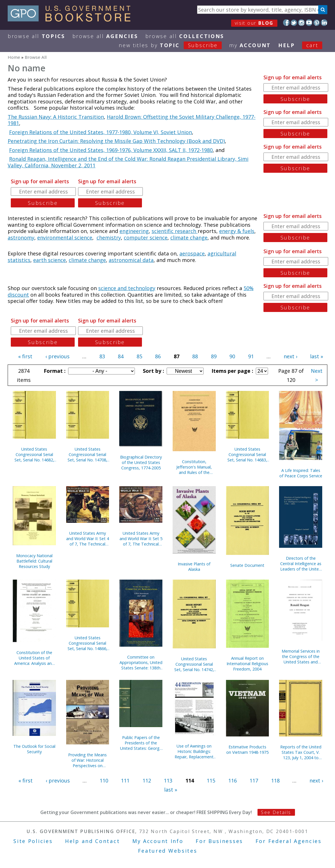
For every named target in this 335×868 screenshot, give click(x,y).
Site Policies (33, 841)
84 (121, 356)
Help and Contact (92, 841)
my (250, 45)
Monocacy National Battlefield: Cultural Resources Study (34, 561)
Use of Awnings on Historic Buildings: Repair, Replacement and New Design (194, 751)
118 (275, 780)
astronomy (21, 238)
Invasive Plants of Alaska (194, 567)
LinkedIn (324, 23)
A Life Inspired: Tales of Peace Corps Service (301, 473)
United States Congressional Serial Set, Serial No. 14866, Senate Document (87, 643)
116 (233, 780)
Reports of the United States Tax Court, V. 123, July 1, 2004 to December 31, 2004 (301, 752)
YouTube (309, 23)
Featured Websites (168, 851)
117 (254, 780)
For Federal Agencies (289, 841)
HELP (287, 45)
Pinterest (317, 23)
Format (54, 371)
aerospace (192, 253)
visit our (254, 23)
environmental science (65, 238)
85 (139, 356)
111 (125, 780)
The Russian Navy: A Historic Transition (56, 117)
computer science (146, 238)
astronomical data (131, 260)
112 (147, 780)
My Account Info (158, 841)
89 (214, 356)
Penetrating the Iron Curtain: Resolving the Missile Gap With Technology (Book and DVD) (116, 141)
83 (102, 356)
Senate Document (247, 565)
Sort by (153, 371)
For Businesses (219, 841)
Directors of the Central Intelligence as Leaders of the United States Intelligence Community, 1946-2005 (301, 564)
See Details (276, 812)
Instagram (301, 23)
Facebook (286, 23)
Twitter (294, 23)
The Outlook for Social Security (34, 749)
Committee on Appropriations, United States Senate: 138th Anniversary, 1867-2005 (141, 662)
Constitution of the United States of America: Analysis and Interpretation (34, 658)
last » (317, 356)
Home (14, 57)
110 (104, 780)
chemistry (109, 238)
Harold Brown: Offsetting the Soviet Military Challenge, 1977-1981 (132, 120)
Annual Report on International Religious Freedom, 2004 (247, 664)
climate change (189, 238)
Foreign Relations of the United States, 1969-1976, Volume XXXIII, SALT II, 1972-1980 (111, 150)
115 (211, 780)
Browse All (36, 36)
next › (290, 356)
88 (195, 356)
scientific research (175, 231)
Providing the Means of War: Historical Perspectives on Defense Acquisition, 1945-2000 (87, 760)
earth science (50, 260)
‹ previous (57, 356)
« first (25, 356)
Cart (312, 45)
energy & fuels (237, 231)
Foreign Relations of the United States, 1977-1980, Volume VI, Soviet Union (101, 132)
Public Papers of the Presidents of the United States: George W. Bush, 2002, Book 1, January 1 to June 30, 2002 (141, 743)
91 (251, 356)
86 (158, 356)
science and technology (127, 288)
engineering (134, 231)
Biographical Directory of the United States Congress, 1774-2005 (141, 462)
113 (168, 780)
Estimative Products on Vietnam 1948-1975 (247, 750)
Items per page (232, 371)
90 (232, 356)
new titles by (174, 45)
